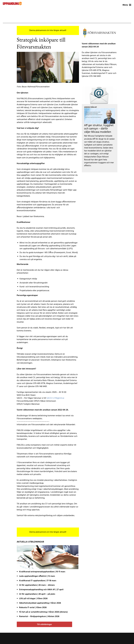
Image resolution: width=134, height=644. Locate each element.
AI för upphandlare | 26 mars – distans (37, 585)
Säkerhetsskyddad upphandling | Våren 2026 (40, 603)
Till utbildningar (44, 625)
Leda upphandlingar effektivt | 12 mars (37, 576)
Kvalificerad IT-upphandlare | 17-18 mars (38, 581)
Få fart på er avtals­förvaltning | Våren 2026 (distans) (43, 612)
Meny (127, 5)
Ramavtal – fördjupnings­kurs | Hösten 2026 (39, 616)
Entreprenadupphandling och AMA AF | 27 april (41, 590)
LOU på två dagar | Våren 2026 (33, 599)
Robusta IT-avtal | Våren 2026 (33, 608)
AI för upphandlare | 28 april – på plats (37, 594)
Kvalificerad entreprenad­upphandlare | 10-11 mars (42, 572)
